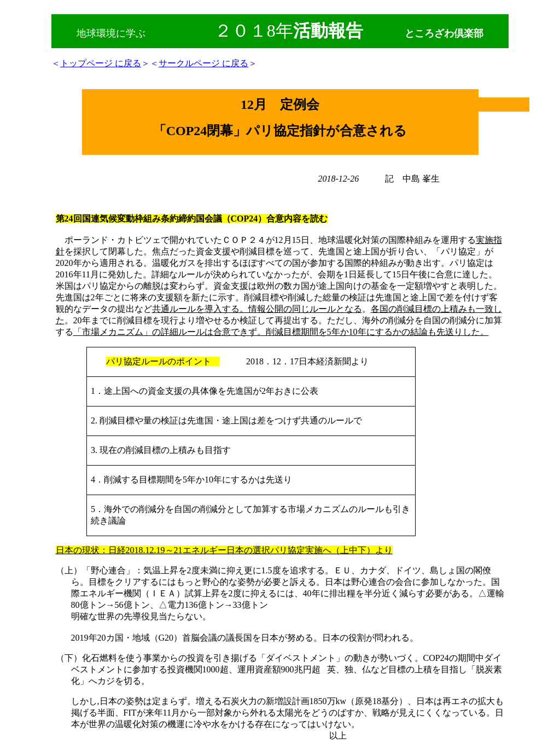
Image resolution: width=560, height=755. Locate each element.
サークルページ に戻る (203, 63)
